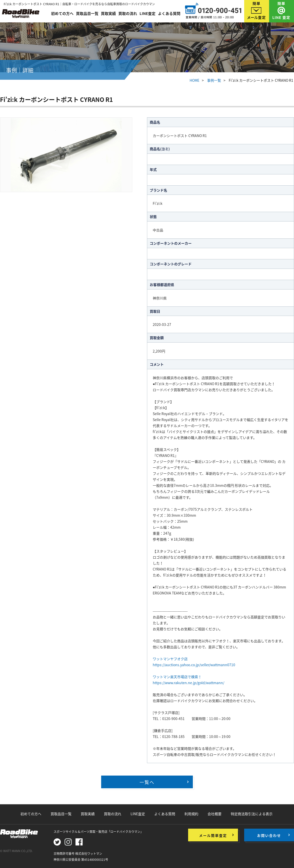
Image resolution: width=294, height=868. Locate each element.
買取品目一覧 (87, 13)
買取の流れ (128, 13)
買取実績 (108, 13)
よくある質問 (169, 13)
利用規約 (191, 814)
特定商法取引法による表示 (252, 814)
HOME (194, 80)
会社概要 (215, 814)
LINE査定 (147, 13)
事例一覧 (214, 80)
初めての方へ (62, 13)
